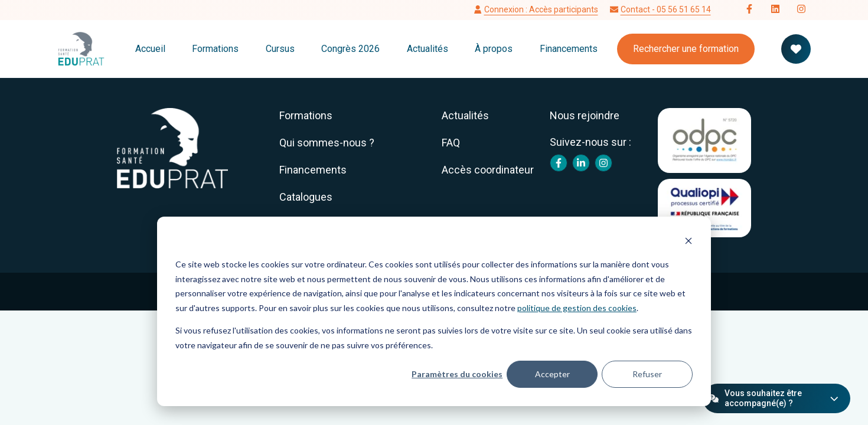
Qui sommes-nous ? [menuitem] (327, 143)
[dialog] (434, 311)
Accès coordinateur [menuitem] (488, 170)
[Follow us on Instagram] (801, 10)
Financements (569, 49)
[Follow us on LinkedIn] (775, 10)
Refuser (647, 374)
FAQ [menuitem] (451, 143)
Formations (215, 49)
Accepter (552, 374)
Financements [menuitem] (313, 170)
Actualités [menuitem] (465, 115)
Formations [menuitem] (306, 115)
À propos (494, 49)
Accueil (150, 49)
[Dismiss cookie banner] (688, 242)
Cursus (280, 49)
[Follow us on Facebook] (749, 10)
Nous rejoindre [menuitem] (585, 115)
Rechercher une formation (686, 49)
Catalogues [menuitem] (306, 197)
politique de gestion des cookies (577, 308)
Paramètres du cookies (457, 374)
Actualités (428, 49)
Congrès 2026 (350, 49)
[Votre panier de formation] (796, 49)
